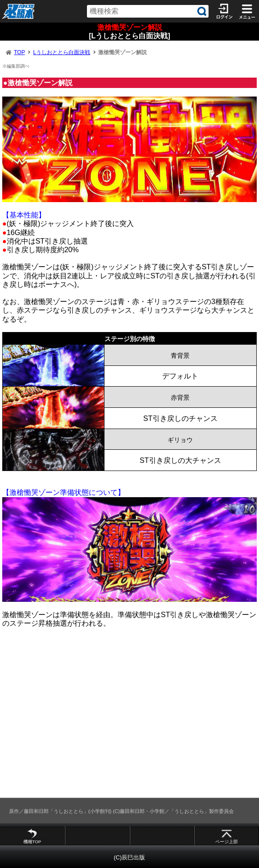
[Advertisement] (129, 717)
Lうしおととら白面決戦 (61, 52)
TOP (19, 52)
